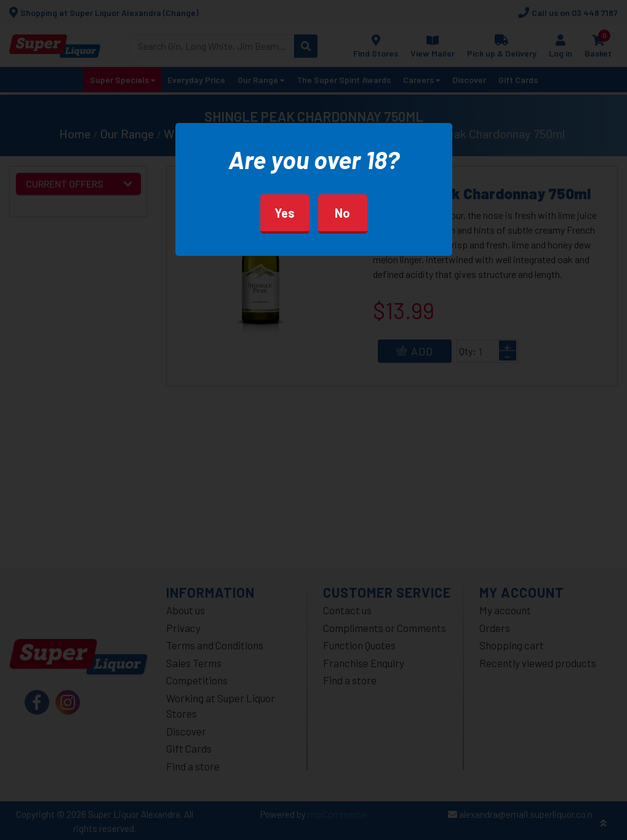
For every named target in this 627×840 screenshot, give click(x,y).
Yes (285, 213)
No (342, 213)
